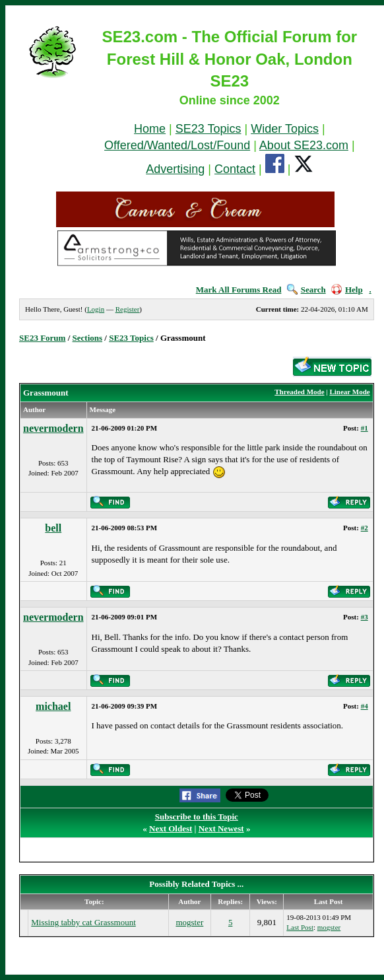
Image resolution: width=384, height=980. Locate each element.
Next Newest (221, 828)
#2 (365, 528)
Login (96, 309)
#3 (365, 617)
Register (128, 309)
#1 (365, 428)
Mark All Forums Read (239, 290)
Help (347, 290)
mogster (189, 922)
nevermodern (53, 428)
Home (150, 129)
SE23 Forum (42, 338)
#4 (365, 706)
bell (53, 528)
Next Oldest (171, 828)
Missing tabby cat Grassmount (83, 922)
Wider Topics (285, 129)
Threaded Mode (299, 392)
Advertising (175, 169)
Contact (235, 169)
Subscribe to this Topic (197, 817)
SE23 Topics (208, 129)
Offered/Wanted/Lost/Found (177, 145)
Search (306, 290)
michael (53, 706)
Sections (88, 338)
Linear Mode (349, 392)
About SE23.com (304, 145)
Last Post (300, 927)
